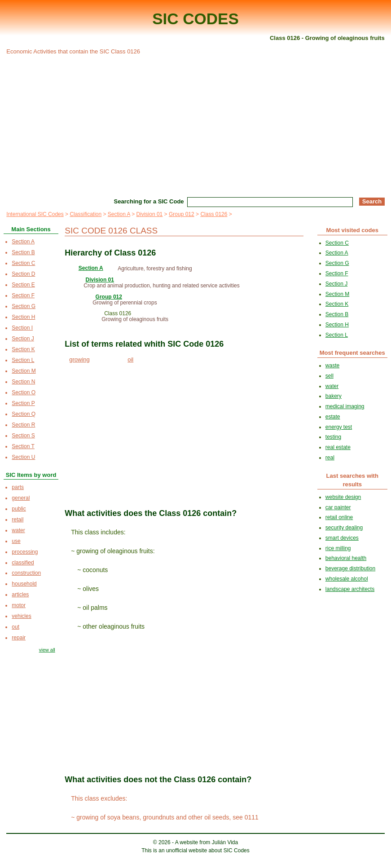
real (330, 458)
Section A (119, 214)
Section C (23, 263)
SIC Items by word (31, 475)
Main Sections (31, 229)
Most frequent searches (352, 353)
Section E (23, 285)
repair (19, 638)
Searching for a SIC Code (149, 201)
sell (329, 376)
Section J (23, 339)
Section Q (24, 414)
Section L (23, 360)
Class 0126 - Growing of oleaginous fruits (327, 38)
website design (343, 497)
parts (18, 487)
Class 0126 (214, 214)
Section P (23, 403)
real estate (338, 447)
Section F (23, 295)
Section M (24, 371)
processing (25, 552)
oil (130, 359)
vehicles (21, 616)
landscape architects (350, 589)
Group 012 (182, 214)
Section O (24, 392)
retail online (339, 517)
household (24, 584)
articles (20, 595)
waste (332, 366)
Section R (23, 425)
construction (26, 573)
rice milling (338, 548)
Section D (23, 274)
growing (79, 359)
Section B (23, 252)
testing (333, 437)
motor (19, 605)
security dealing (344, 528)
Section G (24, 306)
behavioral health (346, 558)
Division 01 (150, 214)
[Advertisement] (195, 125)
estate (333, 417)
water (18, 530)
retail (18, 520)
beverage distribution (350, 568)
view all (47, 650)
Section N (23, 382)
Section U (23, 457)
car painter (338, 507)
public (19, 509)
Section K (23, 349)
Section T (23, 446)
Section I (22, 328)
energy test (339, 427)
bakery (334, 396)
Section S (23, 436)
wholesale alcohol (347, 579)
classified (23, 563)
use (16, 541)
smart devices (342, 538)
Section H (23, 317)
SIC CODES (195, 19)
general (21, 498)
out (15, 627)
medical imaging (345, 406)
